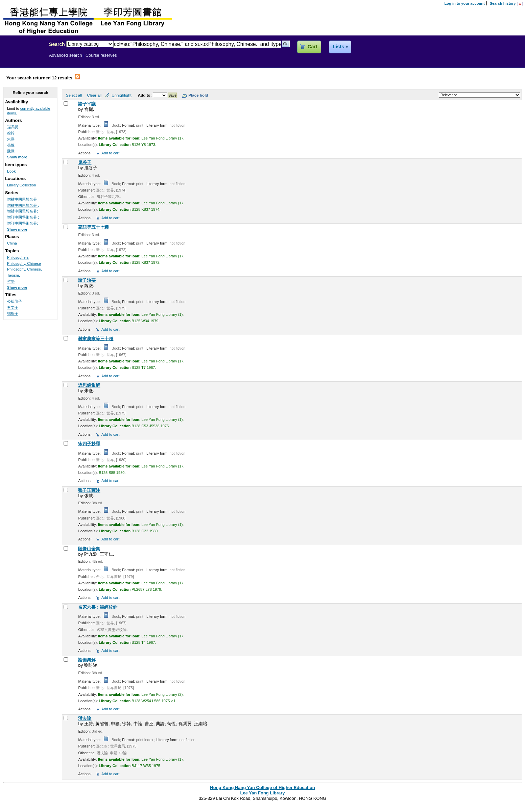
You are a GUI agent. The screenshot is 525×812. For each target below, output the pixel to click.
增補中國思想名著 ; (23, 205)
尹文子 (13, 307)
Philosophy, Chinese (24, 263)
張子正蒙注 (89, 490)
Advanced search (66, 55)
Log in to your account (465, 3)
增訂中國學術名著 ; (23, 217)
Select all (74, 95)
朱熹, (11, 139)
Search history (503, 3)
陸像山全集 (89, 549)
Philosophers (18, 257)
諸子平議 (87, 104)
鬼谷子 (85, 162)
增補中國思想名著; (22, 211)
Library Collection (21, 185)
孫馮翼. (13, 127)
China (12, 243)
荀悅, (11, 145)
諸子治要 (87, 280)
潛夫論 (85, 718)
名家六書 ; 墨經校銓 (98, 607)
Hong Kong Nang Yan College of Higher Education (262, 788)
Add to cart (110, 153)
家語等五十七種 (93, 227)
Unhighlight (121, 95)
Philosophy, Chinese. (25, 269)
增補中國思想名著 (22, 199)
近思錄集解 (89, 385)
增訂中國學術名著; (22, 223)
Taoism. (14, 275)
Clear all (94, 95)
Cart (313, 47)
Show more (17, 157)
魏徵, (11, 151)
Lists (338, 47)
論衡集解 (87, 660)
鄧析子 (13, 313)
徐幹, (11, 133)
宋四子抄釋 (89, 444)
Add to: (145, 95)
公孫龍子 (15, 301)
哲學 (11, 281)
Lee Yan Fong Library (23, 59)
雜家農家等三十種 (96, 339)
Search (57, 44)
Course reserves (101, 55)
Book (11, 171)
